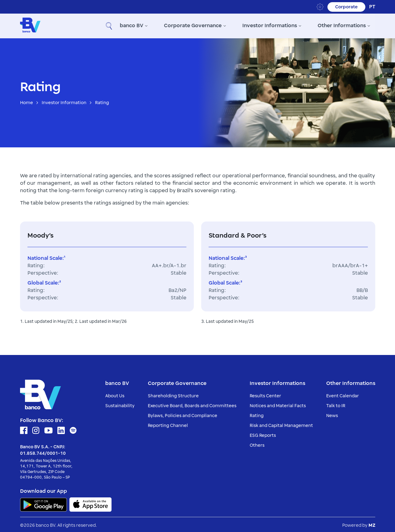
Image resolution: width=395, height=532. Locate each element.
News (332, 414)
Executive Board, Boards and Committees (192, 404)
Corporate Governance (150, 25)
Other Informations (299, 25)
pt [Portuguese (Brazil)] (372, 7)
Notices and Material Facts (278, 404)
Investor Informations (227, 25)
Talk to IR (336, 404)
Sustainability (120, 404)
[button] (369, 25)
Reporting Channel (168, 424)
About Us (115, 394)
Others (257, 444)
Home (27, 101)
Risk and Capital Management (281, 424)
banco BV (88, 25)
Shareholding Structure (173, 394)
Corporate (346, 7)
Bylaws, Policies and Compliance (183, 414)
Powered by (359, 524)
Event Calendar (343, 394)
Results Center (265, 394)
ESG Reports (263, 434)
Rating (257, 414)
